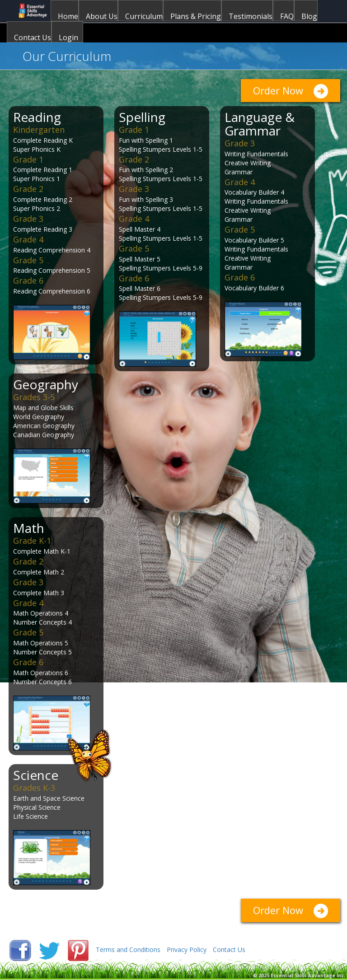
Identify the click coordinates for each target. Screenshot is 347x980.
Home (68, 16)
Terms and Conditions (128, 950)
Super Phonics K (37, 149)
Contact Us (33, 37)
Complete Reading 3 (43, 229)
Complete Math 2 (39, 572)
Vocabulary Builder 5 (254, 240)
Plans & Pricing (196, 16)
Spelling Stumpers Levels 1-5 (161, 149)
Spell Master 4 (140, 229)
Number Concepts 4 (42, 622)
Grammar (239, 172)
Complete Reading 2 (43, 199)
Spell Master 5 (140, 259)
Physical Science (37, 807)
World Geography (39, 417)
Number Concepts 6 (42, 682)
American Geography (44, 426)
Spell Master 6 (140, 288)
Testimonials (251, 16)
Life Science (30, 816)
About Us (102, 16)
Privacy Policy (187, 950)
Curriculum (144, 16)
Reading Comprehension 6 (52, 291)
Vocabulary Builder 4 (254, 192)
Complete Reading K (43, 140)
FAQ (287, 16)
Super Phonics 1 (37, 179)
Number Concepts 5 (42, 652)
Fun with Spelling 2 (146, 170)
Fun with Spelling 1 (146, 140)
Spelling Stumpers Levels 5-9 (161, 268)
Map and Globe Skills (43, 408)
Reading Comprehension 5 (52, 270)
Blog (309, 16)
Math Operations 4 (41, 613)
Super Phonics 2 (37, 208)
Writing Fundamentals (256, 154)
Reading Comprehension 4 (52, 250)
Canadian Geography (44, 435)
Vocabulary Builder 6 (254, 288)
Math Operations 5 (41, 643)
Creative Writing (248, 163)
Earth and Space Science (49, 798)
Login (68, 37)
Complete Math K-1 (42, 551)
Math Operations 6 (41, 673)
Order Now (278, 90)
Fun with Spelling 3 (146, 199)
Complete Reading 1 (43, 170)
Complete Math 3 (39, 593)
